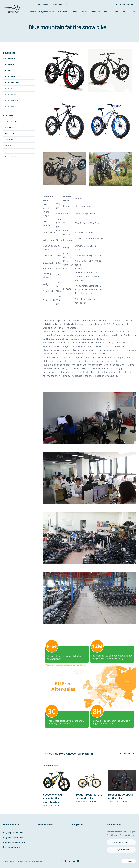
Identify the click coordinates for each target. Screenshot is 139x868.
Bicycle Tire (10, 88)
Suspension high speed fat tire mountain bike (53, 798)
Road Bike (10, 128)
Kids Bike (9, 139)
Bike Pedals (10, 71)
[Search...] (19, 156)
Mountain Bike (12, 122)
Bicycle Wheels (12, 76)
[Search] (6, 156)
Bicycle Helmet (12, 82)
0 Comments (59, 805)
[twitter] (120, 4)
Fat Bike (8, 145)
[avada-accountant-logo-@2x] (12, 4)
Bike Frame (10, 59)
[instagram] (124, 4)
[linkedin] (128, 4)
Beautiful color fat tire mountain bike (89, 796)
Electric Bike (11, 133)
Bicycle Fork (11, 106)
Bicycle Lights (12, 100)
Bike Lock (9, 65)
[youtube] (132, 4)
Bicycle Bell (10, 94)
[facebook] (117, 4)
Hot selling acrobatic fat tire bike (121, 796)
